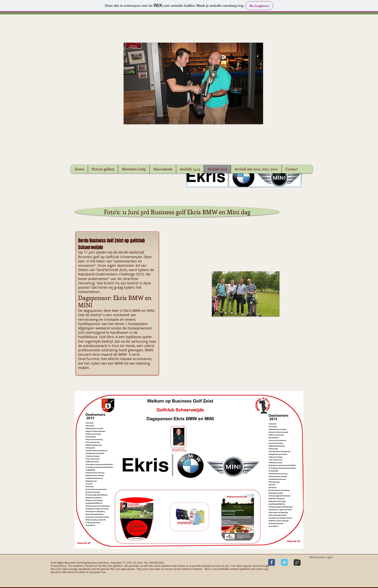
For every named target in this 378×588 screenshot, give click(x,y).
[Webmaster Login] (321, 557)
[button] (246, 294)
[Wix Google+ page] (297, 562)
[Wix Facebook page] (272, 562)
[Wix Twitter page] (284, 562)
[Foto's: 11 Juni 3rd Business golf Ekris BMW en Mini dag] (177, 212)
